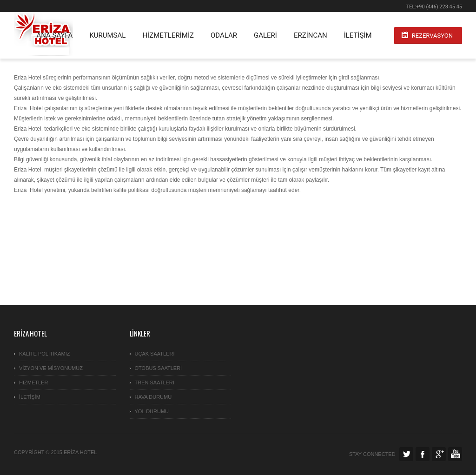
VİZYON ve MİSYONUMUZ (51, 368)
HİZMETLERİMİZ (168, 35)
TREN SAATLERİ (155, 383)
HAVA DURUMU (153, 397)
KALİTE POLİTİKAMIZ (44, 354)
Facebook (423, 454)
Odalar (224, 35)
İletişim (358, 35)
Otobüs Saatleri (159, 368)
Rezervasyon (432, 36)
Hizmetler (33, 383)
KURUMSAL (107, 35)
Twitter (406, 454)
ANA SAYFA (54, 35)
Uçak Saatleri (155, 354)
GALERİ (265, 35)
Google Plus (439, 454)
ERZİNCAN (311, 35)
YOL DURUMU (152, 411)
